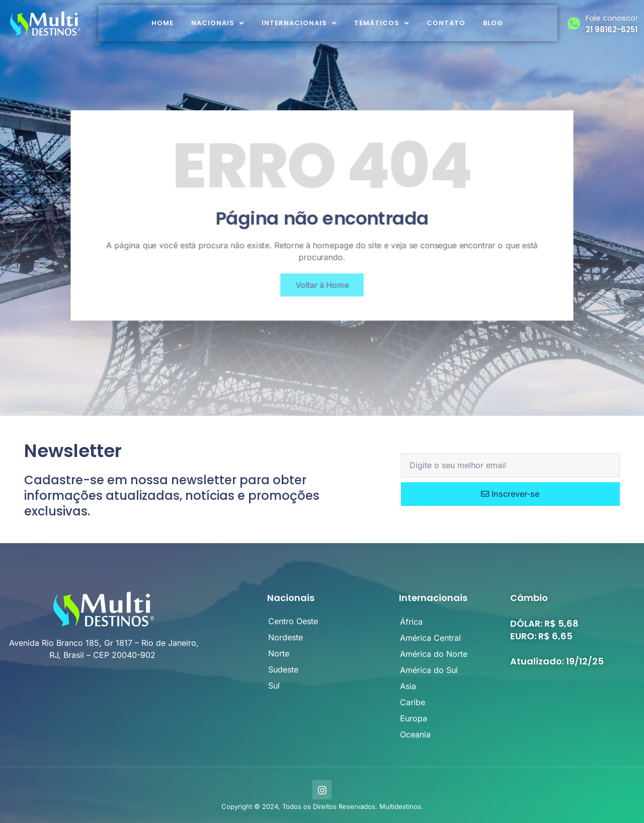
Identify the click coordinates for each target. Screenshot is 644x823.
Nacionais (218, 23)
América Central (430, 638)
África (411, 622)
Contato (446, 23)
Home (163, 23)
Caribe (413, 702)
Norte (279, 653)
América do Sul (429, 670)
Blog (493, 23)
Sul (274, 686)
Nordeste (286, 637)
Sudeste (283, 669)
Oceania (415, 734)
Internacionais (299, 23)
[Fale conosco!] (574, 23)
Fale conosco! (612, 18)
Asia (408, 686)
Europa (414, 718)
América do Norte (434, 654)
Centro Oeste (293, 621)
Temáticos (382, 23)
